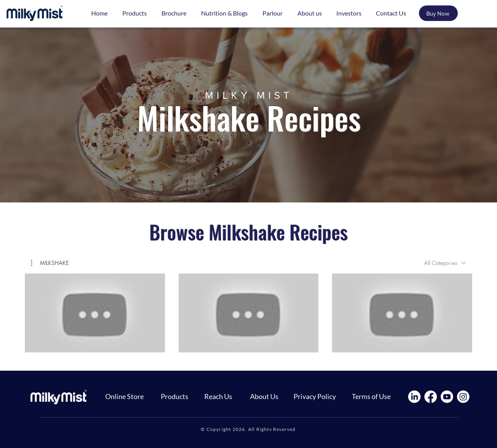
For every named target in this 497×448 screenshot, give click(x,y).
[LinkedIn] (414, 397)
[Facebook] (431, 397)
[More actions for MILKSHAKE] (50, 263)
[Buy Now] (438, 13)
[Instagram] (463, 397)
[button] (50, 263)
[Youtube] (447, 397)
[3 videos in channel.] (248, 313)
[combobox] (445, 263)
